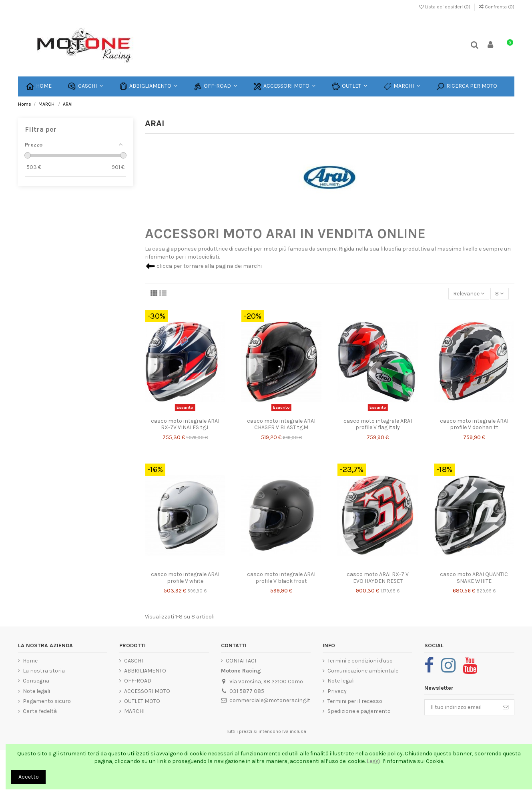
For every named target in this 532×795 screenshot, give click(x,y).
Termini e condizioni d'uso (360, 661)
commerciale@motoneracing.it (270, 700)
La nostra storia (44, 671)
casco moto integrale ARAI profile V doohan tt (474, 424)
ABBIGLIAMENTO (145, 671)
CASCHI (134, 661)
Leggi (374, 761)
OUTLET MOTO (142, 701)
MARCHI (134, 711)
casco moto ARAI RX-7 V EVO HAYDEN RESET (378, 578)
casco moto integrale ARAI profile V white (185, 578)
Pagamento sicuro (47, 701)
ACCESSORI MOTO (147, 691)
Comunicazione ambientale (363, 671)
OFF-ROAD (138, 681)
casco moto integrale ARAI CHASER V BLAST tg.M (281, 424)
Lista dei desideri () (445, 7)
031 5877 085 (247, 691)
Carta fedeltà (40, 711)
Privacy (337, 691)
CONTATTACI (241, 661)
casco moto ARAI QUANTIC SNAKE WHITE (474, 578)
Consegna (36, 681)
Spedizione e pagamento (359, 711)
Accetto (29, 777)
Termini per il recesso (355, 701)
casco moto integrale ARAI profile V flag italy (378, 424)
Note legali (36, 691)
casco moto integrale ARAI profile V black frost (281, 578)
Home (30, 661)
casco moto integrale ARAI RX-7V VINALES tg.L (185, 424)
